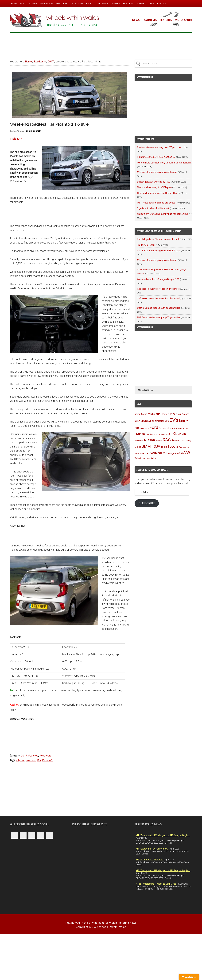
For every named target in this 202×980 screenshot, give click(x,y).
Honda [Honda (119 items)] (171, 428)
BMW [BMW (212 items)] (171, 414)
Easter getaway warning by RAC (154, 182)
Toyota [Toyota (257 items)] (173, 446)
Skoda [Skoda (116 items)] (138, 447)
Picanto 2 (47, 760)
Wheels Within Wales (55, 20)
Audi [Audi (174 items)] (158, 414)
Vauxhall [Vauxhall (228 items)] (156, 453)
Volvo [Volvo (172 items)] (180, 453)
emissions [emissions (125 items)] (160, 421)
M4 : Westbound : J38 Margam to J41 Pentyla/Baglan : (163, 835)
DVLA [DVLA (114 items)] (137, 421)
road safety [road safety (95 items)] (186, 441)
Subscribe (147, 503)
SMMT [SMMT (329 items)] (147, 446)
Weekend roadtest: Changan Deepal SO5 (158, 279)
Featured (33, 756)
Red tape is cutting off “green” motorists (158, 289)
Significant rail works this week (153, 208)
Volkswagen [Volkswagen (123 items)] (169, 453)
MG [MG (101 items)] (179, 434)
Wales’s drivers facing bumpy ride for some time (163, 214)
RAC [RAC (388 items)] (167, 440)
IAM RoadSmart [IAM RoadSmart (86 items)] (152, 434)
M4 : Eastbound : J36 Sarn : (149, 860)
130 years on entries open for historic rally (159, 298)
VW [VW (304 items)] (187, 453)
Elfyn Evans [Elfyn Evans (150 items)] (148, 421)
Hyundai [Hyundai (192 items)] (140, 434)
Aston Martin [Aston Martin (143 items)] (148, 414)
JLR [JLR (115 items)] (170, 434)
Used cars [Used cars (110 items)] (145, 453)
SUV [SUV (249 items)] (157, 446)
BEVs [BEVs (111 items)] (164, 414)
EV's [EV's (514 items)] (174, 420)
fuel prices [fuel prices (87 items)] (163, 428)
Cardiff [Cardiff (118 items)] (185, 414)
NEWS (136, 20)
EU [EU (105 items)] (168, 421)
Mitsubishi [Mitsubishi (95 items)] (139, 441)
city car (20, 760)
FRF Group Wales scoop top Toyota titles (159, 317)
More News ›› (145, 390)
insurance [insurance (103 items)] (163, 434)
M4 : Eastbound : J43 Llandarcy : (152, 849)
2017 (24, 756)
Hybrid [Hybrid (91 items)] (178, 428)
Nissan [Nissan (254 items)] (150, 440)
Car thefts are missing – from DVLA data (159, 251)
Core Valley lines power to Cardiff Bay (157, 193)
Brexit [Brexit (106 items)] (178, 414)
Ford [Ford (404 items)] (154, 427)
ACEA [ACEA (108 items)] (137, 414)
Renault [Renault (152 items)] (176, 440)
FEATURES (166, 20)
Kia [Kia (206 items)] (175, 434)
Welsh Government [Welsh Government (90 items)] (142, 458)
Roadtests (45, 756)
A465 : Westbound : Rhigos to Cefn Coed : (157, 884)
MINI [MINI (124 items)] (184, 434)
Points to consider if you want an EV (156, 157)
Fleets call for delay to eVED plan (154, 187)
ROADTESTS (150, 20)
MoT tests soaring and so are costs (156, 203)
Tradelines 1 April (146, 245)
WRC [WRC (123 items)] (153, 458)
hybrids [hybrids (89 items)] (185, 428)
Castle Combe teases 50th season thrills (159, 308)
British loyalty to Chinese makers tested (158, 239)
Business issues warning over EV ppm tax (159, 147)
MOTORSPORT (183, 20)
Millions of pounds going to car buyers (157, 172)
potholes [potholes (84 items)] (159, 441)
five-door (31, 760)
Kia (39, 760)
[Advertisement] (101, 45)
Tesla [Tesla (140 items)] (164, 447)
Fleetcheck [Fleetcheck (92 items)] (144, 428)
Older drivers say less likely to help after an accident (164, 163)
